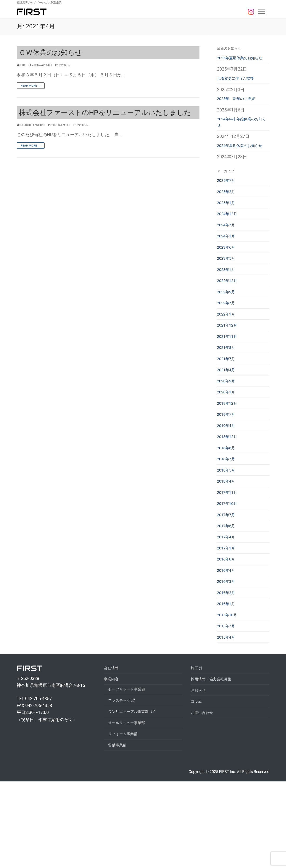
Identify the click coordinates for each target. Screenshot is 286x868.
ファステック (124, 781)
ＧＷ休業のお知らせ (50, 53)
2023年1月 (227, 303)
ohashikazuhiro (33, 125)
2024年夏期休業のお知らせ (241, 164)
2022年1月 (227, 353)
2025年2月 (227, 216)
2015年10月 (229, 688)
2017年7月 (227, 576)
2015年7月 (227, 701)
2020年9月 (227, 427)
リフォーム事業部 (125, 818)
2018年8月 (227, 502)
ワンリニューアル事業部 (136, 794)
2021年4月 (227, 415)
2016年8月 (227, 626)
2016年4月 (227, 638)
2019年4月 (227, 477)
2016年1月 (227, 676)
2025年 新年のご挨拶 (239, 109)
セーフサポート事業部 (130, 769)
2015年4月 (227, 713)
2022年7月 (227, 340)
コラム (197, 782)
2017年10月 (229, 564)
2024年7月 (227, 254)
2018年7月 (227, 514)
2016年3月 (227, 651)
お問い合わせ (204, 794)
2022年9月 (227, 328)
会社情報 (112, 745)
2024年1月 (227, 266)
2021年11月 (229, 378)
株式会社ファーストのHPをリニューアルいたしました (105, 113)
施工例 (197, 745)
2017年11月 (229, 551)
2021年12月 (229, 365)
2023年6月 (227, 279)
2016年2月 (227, 663)
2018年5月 (227, 527)
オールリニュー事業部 (130, 806)
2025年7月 (227, 204)
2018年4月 (227, 539)
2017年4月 (227, 601)
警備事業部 (119, 831)
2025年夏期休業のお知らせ (241, 62)
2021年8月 (227, 390)
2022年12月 (229, 316)
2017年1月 (227, 614)
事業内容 (113, 757)
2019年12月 (229, 452)
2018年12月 (229, 490)
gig (21, 65)
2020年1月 (227, 440)
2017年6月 (227, 589)
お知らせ (67, 65)
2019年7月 (227, 465)
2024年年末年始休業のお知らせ (241, 135)
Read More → (31, 86)
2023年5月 (227, 291)
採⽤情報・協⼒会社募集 (215, 757)
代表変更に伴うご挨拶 (239, 87)
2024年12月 (229, 241)
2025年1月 (227, 229)
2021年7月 (227, 403)
